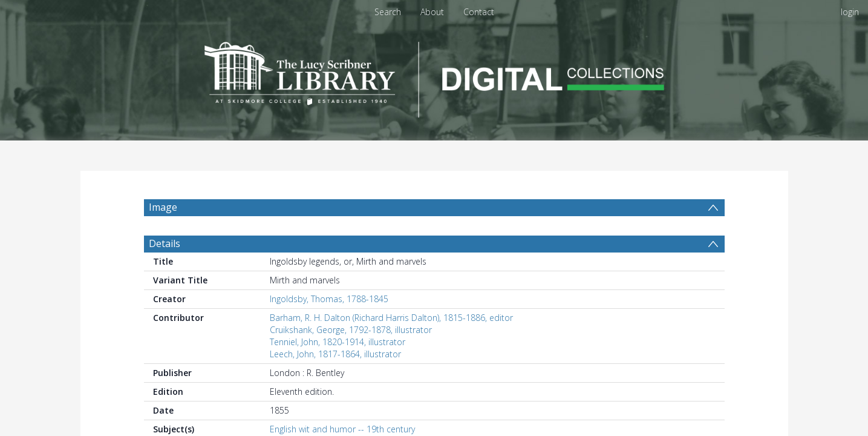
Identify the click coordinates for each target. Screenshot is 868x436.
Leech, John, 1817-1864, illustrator (335, 354)
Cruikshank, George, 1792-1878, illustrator (351, 330)
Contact (479, 12)
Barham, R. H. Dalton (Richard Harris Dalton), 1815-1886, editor (391, 318)
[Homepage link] (434, 77)
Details (165, 243)
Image (163, 207)
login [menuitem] (850, 12)
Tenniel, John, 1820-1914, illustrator (338, 342)
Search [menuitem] (388, 12)
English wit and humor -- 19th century (342, 429)
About (432, 12)
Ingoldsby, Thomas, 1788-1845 (329, 299)
